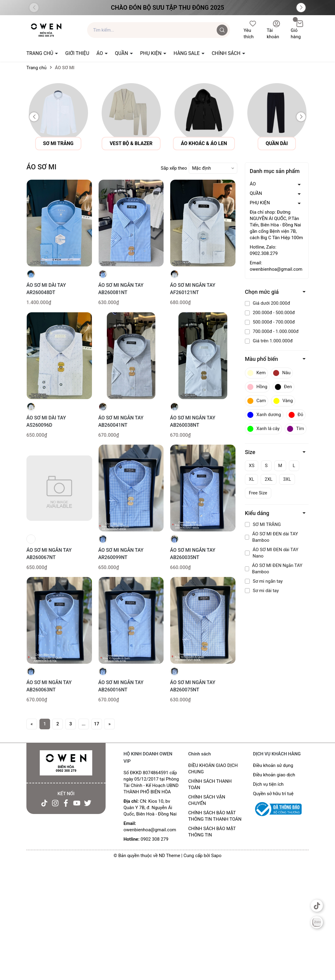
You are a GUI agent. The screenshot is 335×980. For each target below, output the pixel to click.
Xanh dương (264, 415)
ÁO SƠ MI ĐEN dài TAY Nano (272, 553)
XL (251, 479)
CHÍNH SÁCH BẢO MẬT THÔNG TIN (212, 832)
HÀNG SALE (187, 53)
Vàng (283, 401)
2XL (269, 479)
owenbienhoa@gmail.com (150, 830)
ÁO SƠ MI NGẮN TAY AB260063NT (49, 686)
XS (252, 466)
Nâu (282, 373)
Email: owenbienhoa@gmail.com (276, 266)
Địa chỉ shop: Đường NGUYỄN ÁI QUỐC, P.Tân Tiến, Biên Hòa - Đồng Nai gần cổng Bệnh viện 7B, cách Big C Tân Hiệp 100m (276, 225)
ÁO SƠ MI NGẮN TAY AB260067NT (49, 554)
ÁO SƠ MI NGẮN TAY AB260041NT (121, 421)
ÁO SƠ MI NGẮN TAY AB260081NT (121, 289)
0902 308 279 (154, 839)
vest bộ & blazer (196, 143)
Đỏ (296, 415)
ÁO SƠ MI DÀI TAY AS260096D (46, 421)
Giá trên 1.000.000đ (269, 341)
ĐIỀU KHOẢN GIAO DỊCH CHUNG (213, 769)
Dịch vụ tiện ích (268, 784)
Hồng (257, 387)
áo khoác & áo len (269, 143)
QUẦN (122, 53)
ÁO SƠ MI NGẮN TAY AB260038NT (193, 421)
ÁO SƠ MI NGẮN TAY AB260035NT (193, 554)
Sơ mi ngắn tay (264, 581)
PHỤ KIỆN (152, 53)
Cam (257, 401)
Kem (256, 373)
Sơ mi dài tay (262, 591)
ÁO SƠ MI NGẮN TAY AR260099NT (121, 554)
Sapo (216, 856)
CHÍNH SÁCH (227, 53)
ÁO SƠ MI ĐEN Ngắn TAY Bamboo (274, 569)
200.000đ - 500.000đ (270, 313)
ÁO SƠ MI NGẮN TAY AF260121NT (193, 289)
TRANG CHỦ (40, 53)
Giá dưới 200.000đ (267, 303)
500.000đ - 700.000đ (270, 322)
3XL (287, 479)
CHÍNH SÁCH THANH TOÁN (210, 784)
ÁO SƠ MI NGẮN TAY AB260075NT (193, 686)
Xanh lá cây (263, 429)
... (84, 724)
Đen (283, 387)
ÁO (100, 53)
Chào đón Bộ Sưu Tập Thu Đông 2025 (167, 8)
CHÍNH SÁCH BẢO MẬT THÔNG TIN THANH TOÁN (215, 816)
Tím (296, 429)
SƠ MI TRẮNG (263, 524)
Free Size (258, 493)
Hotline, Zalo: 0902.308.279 (264, 250)
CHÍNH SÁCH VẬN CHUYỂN (207, 800)
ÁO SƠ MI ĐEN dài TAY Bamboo (271, 537)
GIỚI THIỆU (77, 53)
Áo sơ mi (50, 143)
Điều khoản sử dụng (273, 765)
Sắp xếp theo (174, 168)
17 (97, 724)
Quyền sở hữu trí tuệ (273, 794)
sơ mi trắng (123, 143)
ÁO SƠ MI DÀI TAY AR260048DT (46, 289)
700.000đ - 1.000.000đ (272, 331)
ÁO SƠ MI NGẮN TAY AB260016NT (121, 686)
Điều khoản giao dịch (274, 775)
